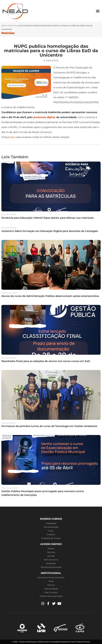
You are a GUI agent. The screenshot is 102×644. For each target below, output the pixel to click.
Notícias (13, 26)
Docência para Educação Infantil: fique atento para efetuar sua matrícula (47, 218)
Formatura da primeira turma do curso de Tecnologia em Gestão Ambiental (49, 426)
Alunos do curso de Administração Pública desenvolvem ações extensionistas (50, 296)
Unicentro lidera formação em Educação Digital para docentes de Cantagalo (50, 231)
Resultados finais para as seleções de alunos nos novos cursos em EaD (46, 361)
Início (4, 26)
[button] (98, 11)
